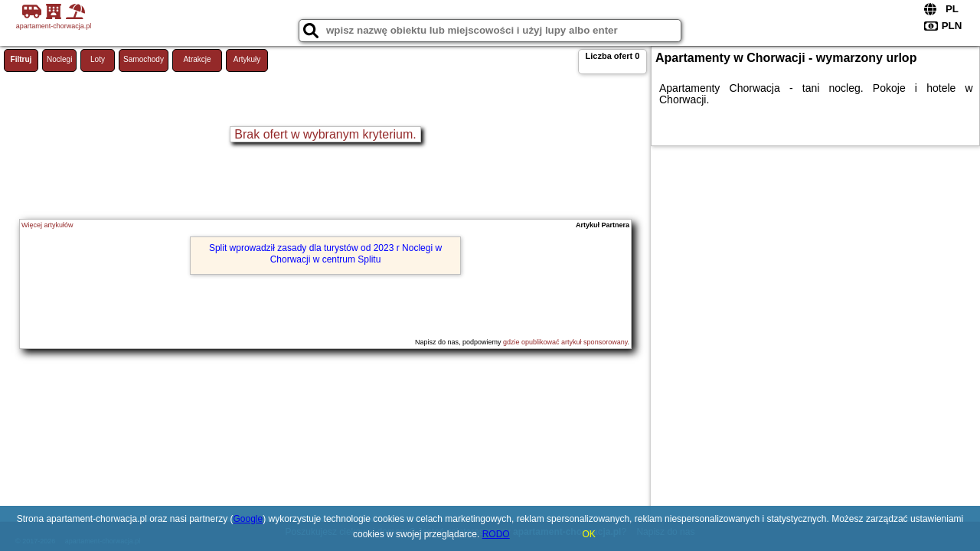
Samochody (144, 59)
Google (248, 519)
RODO (496, 534)
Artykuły (247, 59)
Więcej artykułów (47, 225)
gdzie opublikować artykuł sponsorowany (565, 342)
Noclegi (59, 59)
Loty (98, 59)
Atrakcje (197, 59)
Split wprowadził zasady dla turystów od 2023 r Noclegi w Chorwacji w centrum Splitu (325, 253)
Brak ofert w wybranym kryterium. (325, 134)
